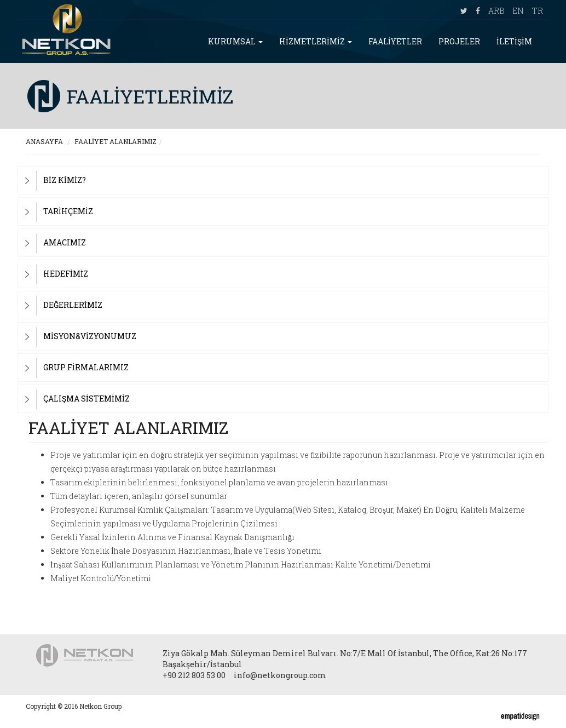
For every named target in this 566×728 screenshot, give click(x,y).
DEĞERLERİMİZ (73, 305)
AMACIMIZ (65, 242)
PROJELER (459, 41)
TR (538, 11)
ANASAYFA (44, 141)
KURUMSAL (235, 41)
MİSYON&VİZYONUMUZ (90, 336)
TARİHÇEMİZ (68, 211)
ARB (496, 11)
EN (518, 11)
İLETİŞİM (514, 41)
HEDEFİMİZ (66, 274)
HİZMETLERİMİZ (316, 41)
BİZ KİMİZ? (65, 180)
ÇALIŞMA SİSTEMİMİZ (86, 399)
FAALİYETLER (395, 41)
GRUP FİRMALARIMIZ (86, 367)
